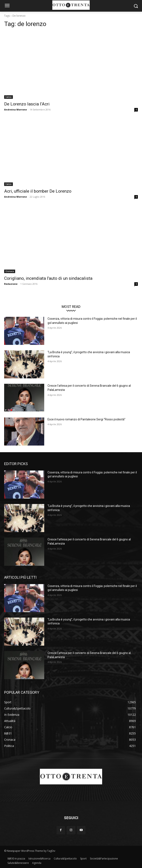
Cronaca (10, 271)
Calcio (9, 97)
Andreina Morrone (15, 110)
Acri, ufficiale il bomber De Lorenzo (38, 191)
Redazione (11, 284)
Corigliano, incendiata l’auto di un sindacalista (48, 278)
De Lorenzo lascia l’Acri (27, 104)
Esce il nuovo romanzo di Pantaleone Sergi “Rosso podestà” (86, 419)
